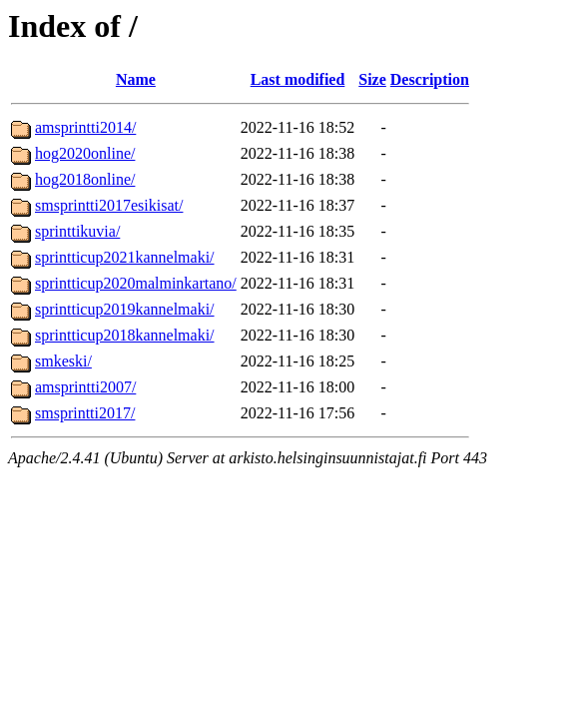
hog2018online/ (85, 179)
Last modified (298, 79)
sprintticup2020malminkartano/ (136, 283)
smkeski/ (63, 361)
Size (372, 79)
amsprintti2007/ (85, 387)
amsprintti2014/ (85, 127)
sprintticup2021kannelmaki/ (125, 257)
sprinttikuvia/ (77, 231)
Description (430, 79)
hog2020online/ (85, 153)
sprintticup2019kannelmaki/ (125, 309)
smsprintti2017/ (85, 413)
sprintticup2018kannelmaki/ (125, 335)
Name (136, 79)
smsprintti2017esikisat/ (109, 205)
